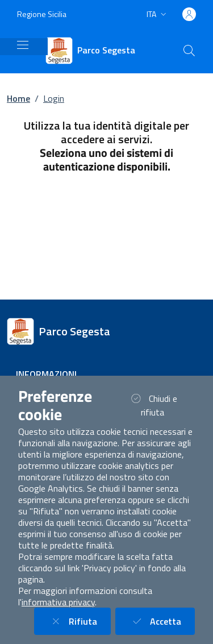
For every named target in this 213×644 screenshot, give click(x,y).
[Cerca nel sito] (189, 51)
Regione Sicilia (42, 14)
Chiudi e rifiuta (160, 405)
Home (18, 98)
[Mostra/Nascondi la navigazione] (23, 45)
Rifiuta (79, 621)
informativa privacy (58, 602)
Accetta (162, 621)
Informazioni (46, 374)
